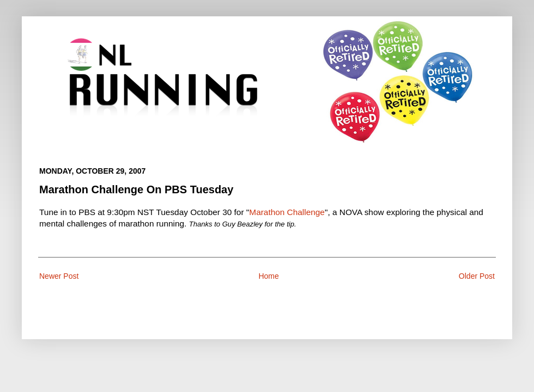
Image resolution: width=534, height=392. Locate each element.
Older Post (477, 276)
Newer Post (59, 276)
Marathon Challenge (287, 212)
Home (268, 276)
